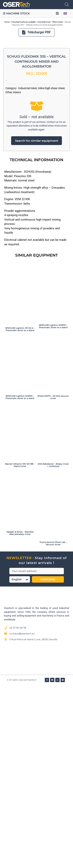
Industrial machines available (23, 22)
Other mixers (58, 22)
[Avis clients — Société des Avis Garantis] (36, 840)
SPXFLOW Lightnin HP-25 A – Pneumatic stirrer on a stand (20, 511)
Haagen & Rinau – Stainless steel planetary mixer (20, 715)
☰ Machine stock (16, 13)
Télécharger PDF (36, 32)
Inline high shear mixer (51, 270)
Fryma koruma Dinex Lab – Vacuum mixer (53, 725)
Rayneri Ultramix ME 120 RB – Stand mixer (20, 647)
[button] (57, 13)
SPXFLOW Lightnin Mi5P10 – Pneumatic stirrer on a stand (53, 508)
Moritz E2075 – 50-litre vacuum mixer (53, 579)
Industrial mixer (44, 22)
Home (7, 22)
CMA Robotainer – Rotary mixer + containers (53, 647)
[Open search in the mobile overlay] (67, 4)
